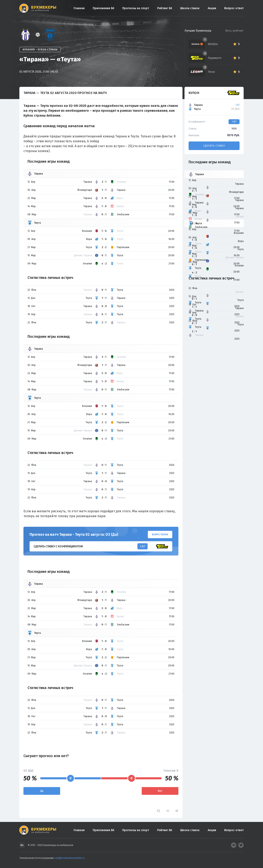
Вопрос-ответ (234, 8)
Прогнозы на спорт (136, 8)
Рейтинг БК (165, 8)
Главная (79, 8)
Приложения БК (103, 8)
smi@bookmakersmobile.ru (70, 858)
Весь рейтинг (234, 31)
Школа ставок (190, 8)
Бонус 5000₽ (160, 534)
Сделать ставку (214, 146)
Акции (212, 8)
